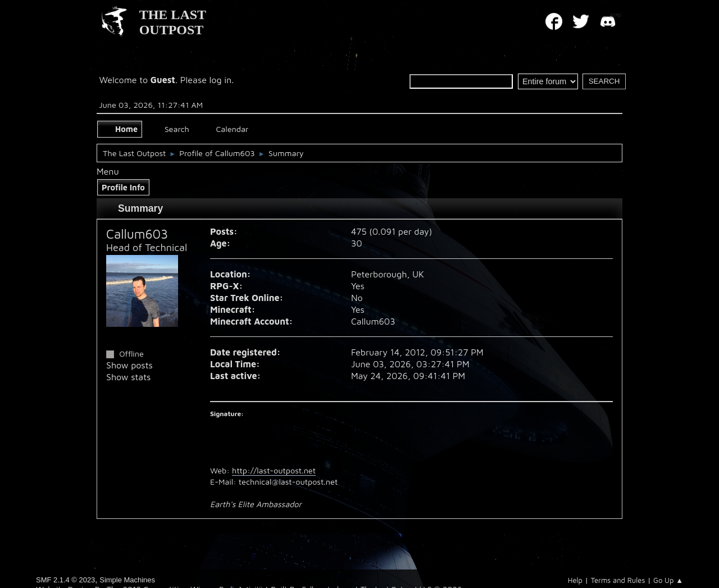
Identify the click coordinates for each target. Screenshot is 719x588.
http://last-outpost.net (274, 470)
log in (221, 80)
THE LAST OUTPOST (173, 22)
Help (575, 580)
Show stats (128, 377)
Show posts (129, 365)
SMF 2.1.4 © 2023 (65, 580)
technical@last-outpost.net (288, 482)
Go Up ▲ (668, 580)
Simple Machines (127, 580)
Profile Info (123, 187)
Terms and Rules (618, 580)
